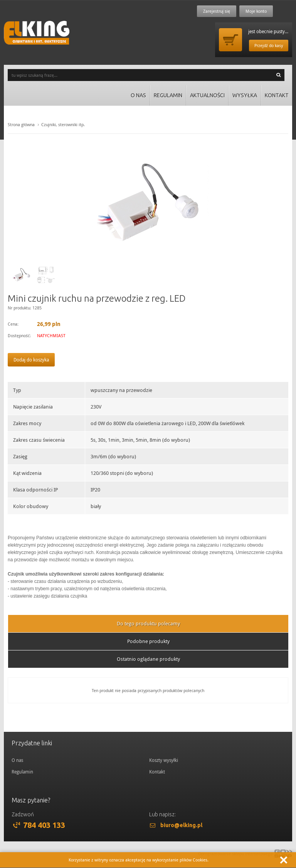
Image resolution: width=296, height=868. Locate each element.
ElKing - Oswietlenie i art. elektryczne (37, 33)
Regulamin (168, 95)
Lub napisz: (162, 814)
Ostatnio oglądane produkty (148, 659)
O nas (138, 95)
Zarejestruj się (217, 11)
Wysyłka (245, 95)
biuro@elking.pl (181, 825)
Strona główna (21, 124)
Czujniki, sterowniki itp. (63, 124)
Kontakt (277, 95)
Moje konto (256, 11)
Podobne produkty (148, 641)
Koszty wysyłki (164, 760)
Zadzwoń (23, 814)
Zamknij (284, 860)
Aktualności (207, 95)
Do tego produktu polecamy (148, 623)
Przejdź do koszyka (230, 40)
